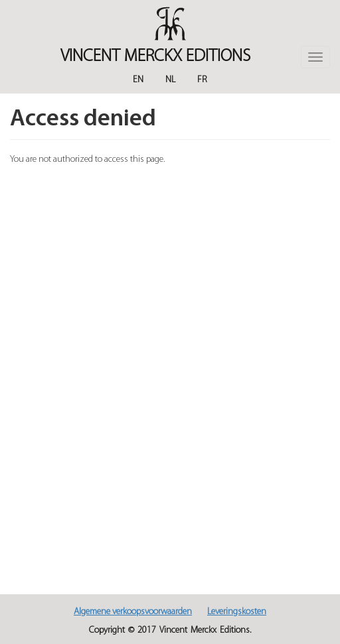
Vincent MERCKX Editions (155, 57)
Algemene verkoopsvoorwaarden (133, 612)
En (138, 80)
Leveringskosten (237, 612)
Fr (202, 80)
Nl (170, 80)
